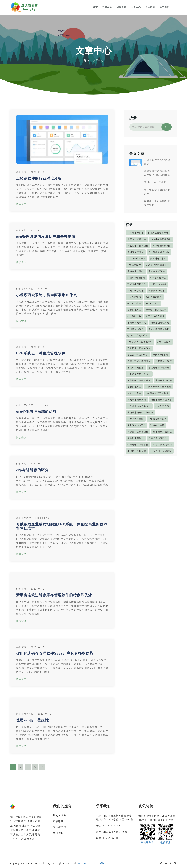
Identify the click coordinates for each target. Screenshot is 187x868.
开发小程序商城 (136, 419)
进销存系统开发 (136, 252)
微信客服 (166, 834)
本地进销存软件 (136, 438)
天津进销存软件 (159, 258)
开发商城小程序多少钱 (139, 406)
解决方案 (122, 7)
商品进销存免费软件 (138, 246)
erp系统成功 (162, 406)
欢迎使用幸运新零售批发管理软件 (157, 203)
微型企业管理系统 (160, 323)
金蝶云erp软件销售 (138, 355)
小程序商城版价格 (137, 323)
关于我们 (165, 7)
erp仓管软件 (164, 342)
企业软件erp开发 (137, 425)
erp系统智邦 (134, 297)
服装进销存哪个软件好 (139, 380)
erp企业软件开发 (137, 258)
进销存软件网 (157, 425)
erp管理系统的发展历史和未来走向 (46, 237)
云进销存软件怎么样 (159, 252)
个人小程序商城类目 (159, 329)
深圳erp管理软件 (137, 278)
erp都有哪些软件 (158, 419)
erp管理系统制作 (162, 246)
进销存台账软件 (157, 271)
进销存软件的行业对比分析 (39, 178)
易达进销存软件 (154, 297)
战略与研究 (60, 816)
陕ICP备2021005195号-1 (92, 863)
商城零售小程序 (136, 291)
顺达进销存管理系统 (159, 368)
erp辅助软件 (134, 265)
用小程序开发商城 (162, 432)
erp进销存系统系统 (161, 239)
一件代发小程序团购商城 (159, 387)
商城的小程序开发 (137, 284)
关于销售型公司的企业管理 (157, 192)
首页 (95, 7)
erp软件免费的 (158, 278)
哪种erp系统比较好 (138, 335)
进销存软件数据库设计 (157, 265)
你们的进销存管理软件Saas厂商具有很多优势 (55, 653)
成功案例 (150, 7)
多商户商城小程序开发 (139, 361)
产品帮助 (58, 821)
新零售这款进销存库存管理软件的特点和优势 (54, 595)
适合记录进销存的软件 (139, 348)
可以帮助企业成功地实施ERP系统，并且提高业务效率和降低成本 (62, 526)
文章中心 (136, 7)
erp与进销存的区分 (32, 470)
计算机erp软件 (161, 355)
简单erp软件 (134, 393)
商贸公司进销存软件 (138, 432)
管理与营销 (60, 827)
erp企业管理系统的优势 (36, 412)
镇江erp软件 (134, 303)
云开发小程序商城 (155, 316)
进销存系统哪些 (136, 271)
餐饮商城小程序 (157, 291)
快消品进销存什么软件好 (140, 412)
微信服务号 (147, 834)
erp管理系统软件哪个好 (140, 342)
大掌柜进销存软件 (158, 438)
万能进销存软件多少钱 (139, 374)
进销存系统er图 (164, 380)
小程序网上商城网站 (161, 451)
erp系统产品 (134, 316)
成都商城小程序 (164, 361)
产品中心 (107, 7)
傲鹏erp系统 (134, 387)
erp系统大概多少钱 (158, 233)
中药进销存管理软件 (138, 444)
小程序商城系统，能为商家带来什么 (46, 295)
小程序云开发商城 (137, 451)
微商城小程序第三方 (156, 310)
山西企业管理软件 (137, 239)
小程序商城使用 (136, 368)
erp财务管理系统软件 (157, 393)
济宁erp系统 (152, 303)
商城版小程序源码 (137, 400)
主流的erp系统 (159, 284)
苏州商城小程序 (136, 329)
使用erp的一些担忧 (32, 720)
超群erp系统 (134, 310)
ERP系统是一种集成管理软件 (41, 353)
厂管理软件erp (135, 233)
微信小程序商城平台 (161, 400)
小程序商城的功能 (162, 444)
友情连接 (58, 833)
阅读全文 (21, 204)
